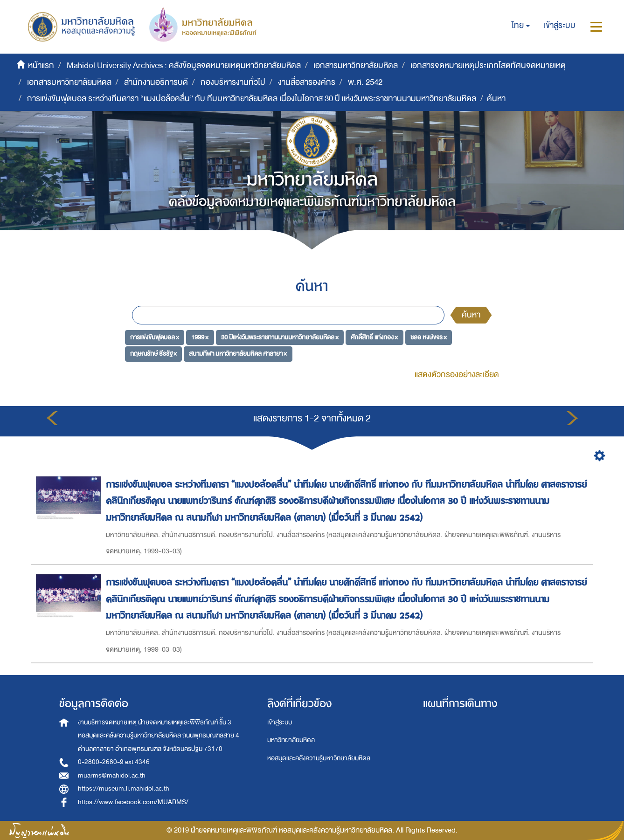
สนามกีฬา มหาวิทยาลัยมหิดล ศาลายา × (238, 354)
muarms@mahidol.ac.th (112, 775)
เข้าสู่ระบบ (280, 722)
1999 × (200, 337)
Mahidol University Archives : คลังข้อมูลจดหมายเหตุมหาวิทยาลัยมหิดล (184, 65)
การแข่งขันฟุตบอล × (155, 337)
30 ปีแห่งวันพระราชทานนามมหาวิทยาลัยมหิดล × (280, 337)
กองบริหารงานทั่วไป (233, 82)
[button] (521, 26)
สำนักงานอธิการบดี (156, 82)
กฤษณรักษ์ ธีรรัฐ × (153, 354)
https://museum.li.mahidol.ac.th (124, 788)
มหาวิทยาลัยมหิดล (291, 740)
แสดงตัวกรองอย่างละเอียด (457, 375)
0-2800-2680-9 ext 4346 (114, 762)
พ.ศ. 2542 (365, 82)
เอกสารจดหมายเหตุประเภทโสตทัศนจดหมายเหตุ (488, 65)
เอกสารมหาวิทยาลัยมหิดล (356, 65)
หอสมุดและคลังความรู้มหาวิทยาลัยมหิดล (319, 758)
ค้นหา (471, 315)
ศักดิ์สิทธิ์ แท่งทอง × (374, 337)
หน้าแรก (41, 65)
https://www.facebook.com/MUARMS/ (133, 802)
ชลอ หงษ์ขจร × (429, 337)
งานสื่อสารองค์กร (307, 82)
